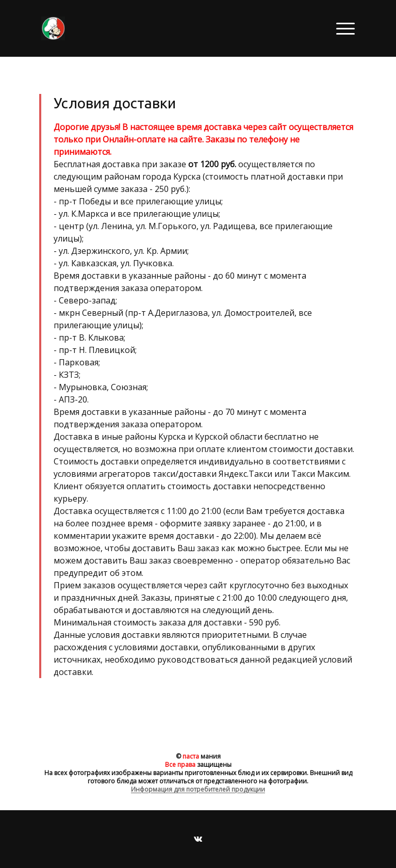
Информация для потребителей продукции (198, 789)
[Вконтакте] (198, 839)
